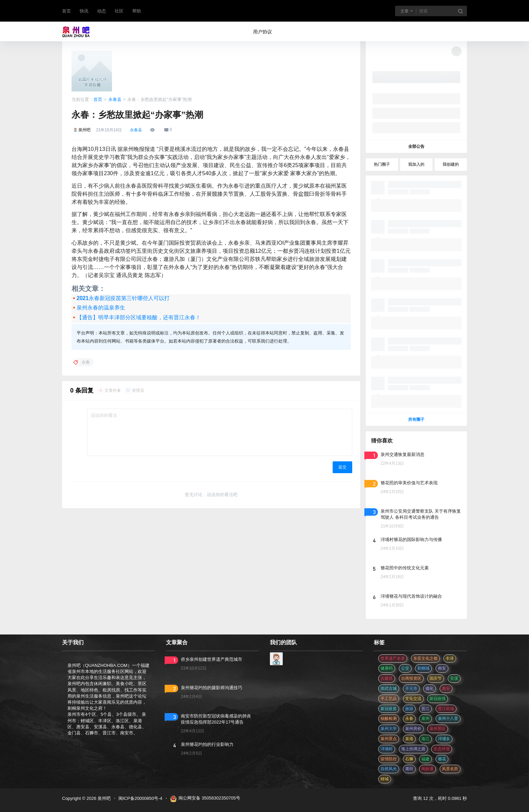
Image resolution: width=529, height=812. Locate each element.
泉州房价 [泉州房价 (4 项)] (413, 729)
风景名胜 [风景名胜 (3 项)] (450, 769)
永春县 (115, 99)
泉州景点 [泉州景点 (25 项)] (389, 739)
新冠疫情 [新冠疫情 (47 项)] (438, 699)
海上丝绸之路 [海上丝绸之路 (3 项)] (413, 749)
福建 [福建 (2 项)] (425, 759)
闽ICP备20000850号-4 (140, 798)
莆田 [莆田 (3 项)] (409, 769)
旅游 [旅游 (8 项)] (409, 709)
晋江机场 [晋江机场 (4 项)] (446, 709)
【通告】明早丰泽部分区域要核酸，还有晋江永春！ (139, 317)
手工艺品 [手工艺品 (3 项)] (389, 699)
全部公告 (416, 146)
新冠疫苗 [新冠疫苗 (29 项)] (389, 709)
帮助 (137, 11)
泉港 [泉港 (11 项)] (409, 739)
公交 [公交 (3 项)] (405, 668)
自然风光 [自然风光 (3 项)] (389, 769)
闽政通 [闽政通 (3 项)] (427, 769)
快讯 (84, 11)
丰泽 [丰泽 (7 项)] (450, 658)
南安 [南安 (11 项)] (442, 668)
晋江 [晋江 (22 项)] (425, 709)
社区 (119, 11)
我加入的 (416, 164)
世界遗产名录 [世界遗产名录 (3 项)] (393, 658)
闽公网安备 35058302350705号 (205, 799)
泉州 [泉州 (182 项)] (425, 719)
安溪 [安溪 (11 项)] (454, 678)
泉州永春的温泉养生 (101, 308)
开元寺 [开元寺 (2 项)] (411, 688)
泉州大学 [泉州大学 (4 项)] (389, 729)
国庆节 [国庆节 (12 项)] (436, 678)
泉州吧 (103, 798)
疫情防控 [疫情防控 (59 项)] (389, 759)
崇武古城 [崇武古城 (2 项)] (389, 688)
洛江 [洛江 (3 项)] (425, 739)
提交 (342, 467)
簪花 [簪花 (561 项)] (442, 759)
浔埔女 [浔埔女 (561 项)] (444, 739)
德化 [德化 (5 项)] (429, 688)
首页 (66, 11)
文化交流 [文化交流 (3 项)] (413, 699)
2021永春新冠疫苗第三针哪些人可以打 (123, 298)
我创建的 (451, 164)
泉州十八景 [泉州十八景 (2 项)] (448, 719)
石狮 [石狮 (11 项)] (409, 759)
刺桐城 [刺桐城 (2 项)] (423, 668)
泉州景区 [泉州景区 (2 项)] (438, 729)
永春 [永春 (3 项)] (409, 719)
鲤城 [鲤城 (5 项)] (385, 779)
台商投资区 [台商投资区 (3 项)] (411, 678)
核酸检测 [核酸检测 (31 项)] (389, 719)
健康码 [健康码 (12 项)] (387, 668)
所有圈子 (416, 419)
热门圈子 (382, 164)
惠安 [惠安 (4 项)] (446, 688)
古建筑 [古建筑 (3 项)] (387, 678)
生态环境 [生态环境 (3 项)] (442, 749)
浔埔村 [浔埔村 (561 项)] (387, 749)
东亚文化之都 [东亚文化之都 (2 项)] (425, 658)
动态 (102, 11)
